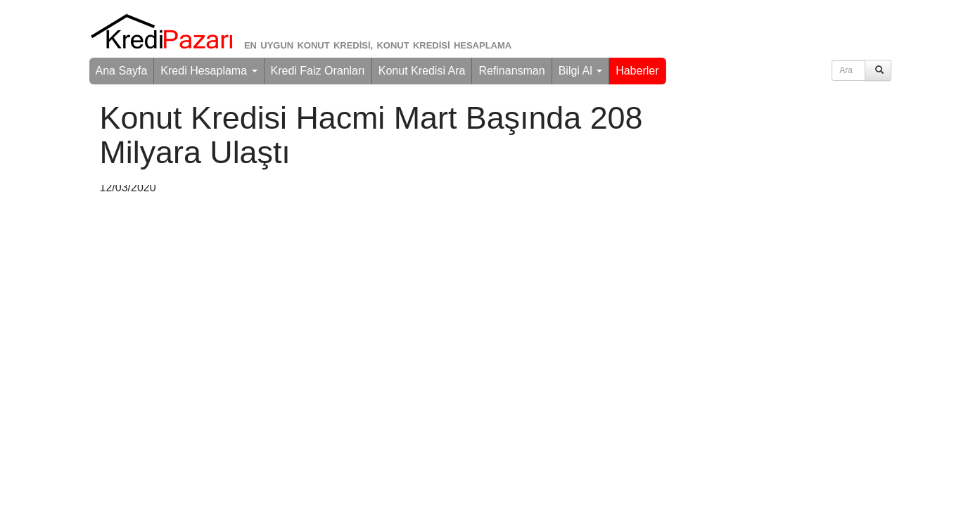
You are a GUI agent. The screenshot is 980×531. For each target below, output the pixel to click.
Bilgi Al (580, 71)
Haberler (637, 71)
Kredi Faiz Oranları (318, 71)
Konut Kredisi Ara (422, 71)
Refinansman (511, 71)
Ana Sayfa (122, 71)
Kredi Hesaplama (209, 71)
